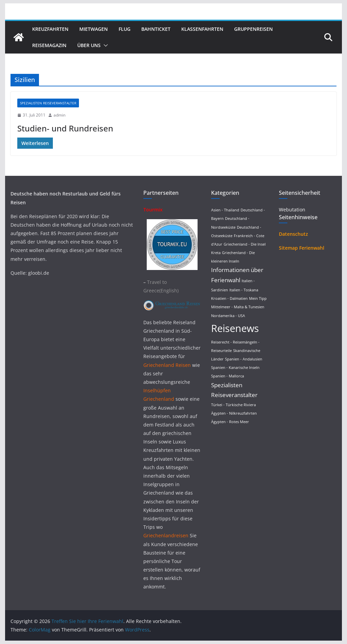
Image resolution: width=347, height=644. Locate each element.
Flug (125, 29)
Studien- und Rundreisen (65, 128)
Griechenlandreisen (166, 535)
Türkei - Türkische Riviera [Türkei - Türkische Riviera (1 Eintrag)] (233, 405)
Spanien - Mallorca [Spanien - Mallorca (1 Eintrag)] (228, 376)
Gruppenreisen (253, 29)
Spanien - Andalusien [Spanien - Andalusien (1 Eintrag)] (244, 359)
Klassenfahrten (202, 29)
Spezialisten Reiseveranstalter (48, 103)
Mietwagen (94, 29)
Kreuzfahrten (50, 29)
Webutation (292, 210)
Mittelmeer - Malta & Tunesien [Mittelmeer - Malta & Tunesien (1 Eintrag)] (238, 307)
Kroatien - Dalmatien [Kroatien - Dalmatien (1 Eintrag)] (229, 298)
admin (59, 115)
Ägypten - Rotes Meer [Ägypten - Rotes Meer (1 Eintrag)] (230, 422)
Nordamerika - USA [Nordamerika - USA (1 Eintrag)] (228, 316)
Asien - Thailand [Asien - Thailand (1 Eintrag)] (225, 210)
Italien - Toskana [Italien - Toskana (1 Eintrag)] (244, 290)
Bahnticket (156, 29)
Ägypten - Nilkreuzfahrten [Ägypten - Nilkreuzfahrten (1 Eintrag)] (234, 413)
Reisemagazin (49, 45)
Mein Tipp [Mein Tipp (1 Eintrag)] (258, 298)
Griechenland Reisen (168, 365)
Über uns (89, 45)
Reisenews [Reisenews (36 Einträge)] (235, 328)
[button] (104, 45)
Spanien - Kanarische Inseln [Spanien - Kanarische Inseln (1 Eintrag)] (235, 368)
